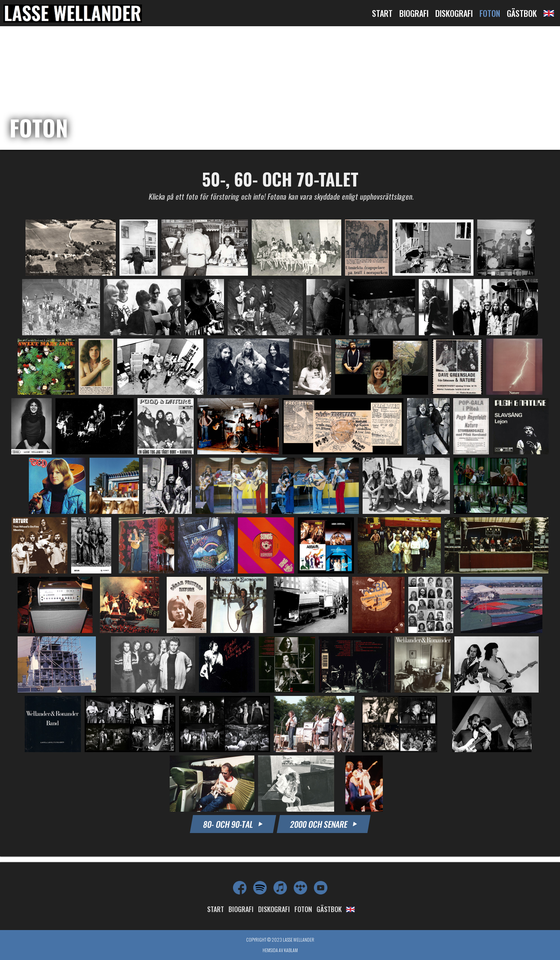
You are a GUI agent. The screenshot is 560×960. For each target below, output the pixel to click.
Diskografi (454, 13)
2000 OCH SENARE (323, 824)
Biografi (414, 13)
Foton (490, 13)
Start (382, 13)
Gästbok (522, 13)
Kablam (291, 950)
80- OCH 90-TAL (233, 824)
